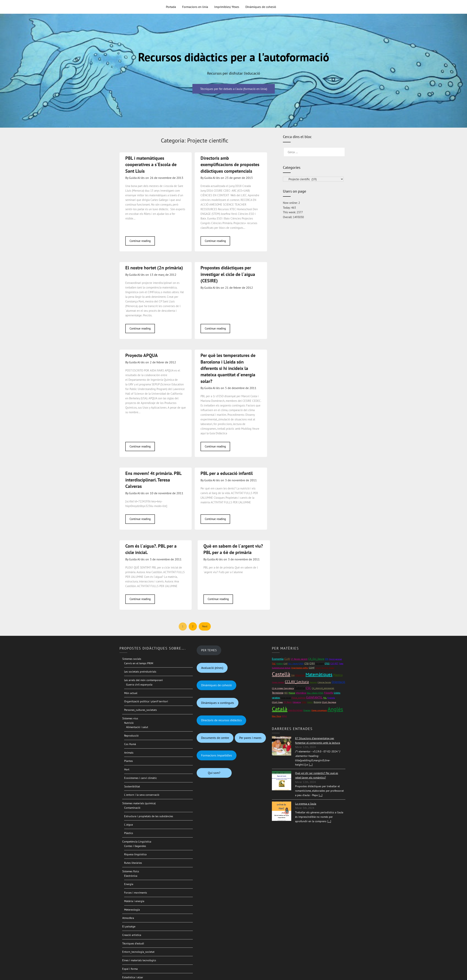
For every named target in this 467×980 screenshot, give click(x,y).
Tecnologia (278, 693)
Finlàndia (331, 698)
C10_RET (334, 663)
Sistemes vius (130, 718)
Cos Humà (130, 744)
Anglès (335, 709)
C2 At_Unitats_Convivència (283, 688)
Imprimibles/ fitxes (227, 7)
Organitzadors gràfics (300, 668)
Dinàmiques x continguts (218, 703)
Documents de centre (215, 738)
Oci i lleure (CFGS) (296, 664)
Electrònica (131, 876)
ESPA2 (284, 716)
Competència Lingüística (137, 842)
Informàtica (301, 693)
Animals (129, 753)
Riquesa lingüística (135, 854)
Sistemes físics (131, 871)
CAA (293, 675)
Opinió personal (336, 659)
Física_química (299, 698)
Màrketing (297, 702)
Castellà (281, 674)
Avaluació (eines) (212, 668)
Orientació (338, 682)
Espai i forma (130, 969)
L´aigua (128, 825)
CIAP (286, 664)
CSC (308, 688)
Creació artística (132, 935)
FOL (325, 698)
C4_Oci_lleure (316, 659)
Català (280, 709)
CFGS (327, 663)
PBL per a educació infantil (227, 473)
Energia (129, 884)
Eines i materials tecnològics (139, 960)
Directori (307, 710)
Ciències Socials (324, 682)
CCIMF (312, 668)
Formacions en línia (195, 7)
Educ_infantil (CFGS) (315, 693)
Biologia (317, 702)
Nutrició (129, 723)
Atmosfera (128, 918)
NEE (286, 693)
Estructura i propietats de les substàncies (149, 816)
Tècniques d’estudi (133, 943)
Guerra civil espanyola (139, 685)
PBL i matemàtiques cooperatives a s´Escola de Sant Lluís (151, 165)
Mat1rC (310, 702)
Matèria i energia (134, 901)
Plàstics (129, 833)
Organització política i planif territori (146, 701)
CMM (312, 663)
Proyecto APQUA (142, 355)
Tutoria (300, 688)
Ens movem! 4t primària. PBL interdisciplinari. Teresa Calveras (153, 480)
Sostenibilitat (132, 786)
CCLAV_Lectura (297, 682)
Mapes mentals (278, 682)
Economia (278, 659)
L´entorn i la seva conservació (142, 795)
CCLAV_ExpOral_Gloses (325, 668)
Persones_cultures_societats (140, 710)
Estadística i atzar (133, 977)
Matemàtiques (319, 674)
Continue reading (140, 241)
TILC (274, 664)
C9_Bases (288, 702)
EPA (327, 659)
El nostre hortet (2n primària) (154, 268)
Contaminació (132, 808)
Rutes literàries (133, 863)
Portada (171, 7)
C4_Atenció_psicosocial (323, 688)
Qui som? (214, 773)
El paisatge (129, 926)
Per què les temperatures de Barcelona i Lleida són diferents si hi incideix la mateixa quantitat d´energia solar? (228, 368)
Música (292, 693)
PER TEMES (209, 650)
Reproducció (131, 736)
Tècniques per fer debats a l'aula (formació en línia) (234, 89)
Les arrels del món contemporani (143, 680)
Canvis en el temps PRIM (139, 663)
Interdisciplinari (295, 710)
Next (205, 626)
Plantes (128, 761)
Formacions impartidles (217, 755)
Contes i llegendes (135, 846)
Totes (341, 664)
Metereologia (132, 910)
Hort (127, 769)
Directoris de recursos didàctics (221, 720)
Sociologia (320, 664)
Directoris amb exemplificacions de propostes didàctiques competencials (230, 165)
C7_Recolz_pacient (299, 659)
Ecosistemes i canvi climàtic (140, 778)
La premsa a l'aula (306, 804)
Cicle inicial (286, 698)
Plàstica (338, 675)
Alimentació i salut (137, 727)
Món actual (131, 693)
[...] (311, 765)
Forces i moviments (136, 893)
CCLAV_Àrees (277, 702)
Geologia (313, 682)
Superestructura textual (281, 668)
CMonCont (300, 675)
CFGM (304, 702)
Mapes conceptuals (319, 710)
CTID (306, 663)
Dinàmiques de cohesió (261, 7)
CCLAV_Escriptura (329, 702)
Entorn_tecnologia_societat (138, 952)
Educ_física (276, 716)
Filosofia (329, 693)
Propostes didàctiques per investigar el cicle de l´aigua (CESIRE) (228, 274)
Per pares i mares (250, 738)
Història (280, 664)
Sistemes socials (132, 659)
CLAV (287, 659)
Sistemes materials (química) (139, 803)
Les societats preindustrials (140, 672)
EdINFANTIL (314, 697)
